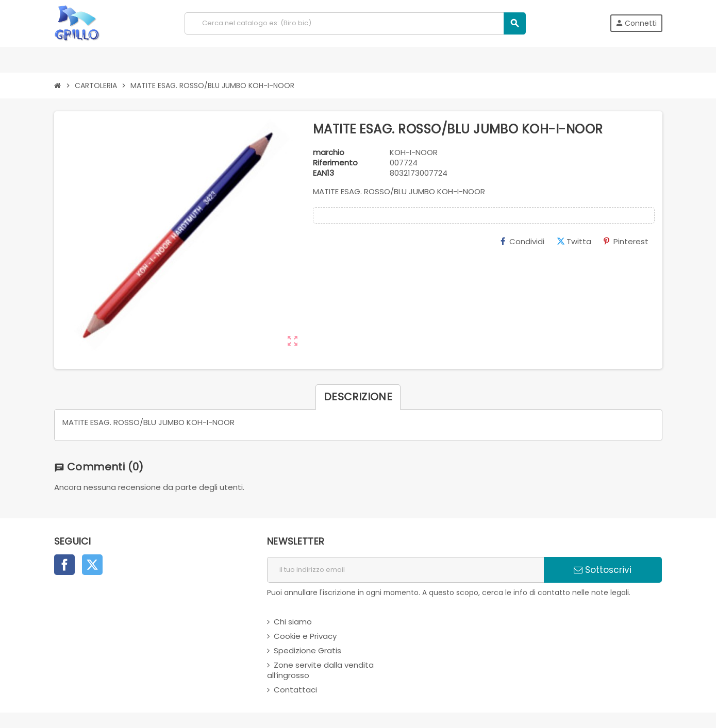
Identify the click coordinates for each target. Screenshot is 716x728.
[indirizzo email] (405, 570)
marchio (329, 153)
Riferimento (335, 163)
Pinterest (626, 241)
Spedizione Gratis (307, 650)
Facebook (64, 565)
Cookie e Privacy (305, 636)
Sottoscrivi (603, 570)
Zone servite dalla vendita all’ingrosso (320, 670)
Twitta (574, 241)
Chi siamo (293, 622)
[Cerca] (355, 23)
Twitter (92, 565)
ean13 (323, 173)
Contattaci (295, 690)
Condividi (522, 241)
